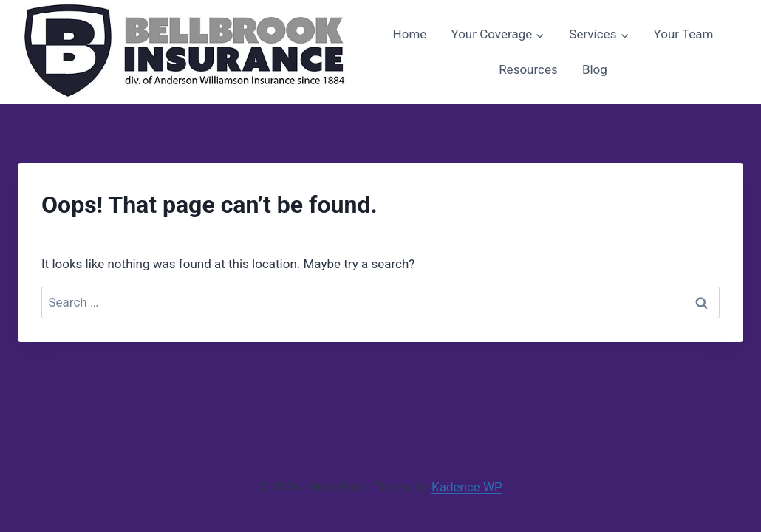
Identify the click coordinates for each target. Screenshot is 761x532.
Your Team (684, 34)
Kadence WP (467, 487)
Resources (528, 69)
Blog (595, 69)
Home (410, 34)
